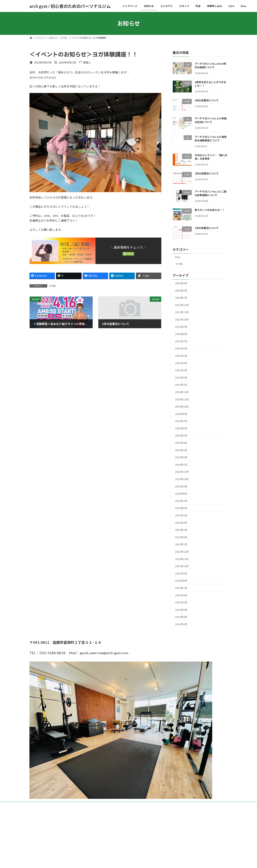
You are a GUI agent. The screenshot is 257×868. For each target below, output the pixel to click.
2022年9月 (181, 574)
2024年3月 (181, 450)
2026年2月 (181, 291)
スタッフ (90, 805)
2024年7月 (181, 421)
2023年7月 (181, 501)
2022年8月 (181, 581)
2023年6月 (181, 508)
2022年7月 (181, 588)
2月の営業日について (207, 173)
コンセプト (74, 805)
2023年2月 (181, 537)
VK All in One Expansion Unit (152, 832)
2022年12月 (182, 552)
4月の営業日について (207, 100)
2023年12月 (182, 472)
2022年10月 (182, 566)
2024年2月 (181, 457)
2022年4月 (181, 610)
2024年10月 (182, 407)
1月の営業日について (207, 228)
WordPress (109, 832)
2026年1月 (181, 298)
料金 (104, 805)
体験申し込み (119, 805)
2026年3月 (181, 283)
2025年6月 (181, 349)
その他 (52, 286)
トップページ (39, 805)
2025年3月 (181, 370)
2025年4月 (181, 363)
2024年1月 (181, 465)
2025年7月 (181, 341)
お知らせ (57, 805)
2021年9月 (181, 624)
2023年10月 (182, 479)
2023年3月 (181, 530)
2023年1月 (181, 545)
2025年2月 (181, 378)
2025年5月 (181, 356)
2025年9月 (181, 327)
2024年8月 (181, 414)
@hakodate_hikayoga (43, 77)
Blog (178, 257)
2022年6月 (181, 595)
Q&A (135, 805)
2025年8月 (181, 334)
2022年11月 (182, 559)
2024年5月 (181, 436)
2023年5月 (181, 515)
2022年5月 (181, 602)
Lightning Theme (128, 832)
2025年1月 (181, 385)
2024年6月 (181, 428)
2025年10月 (182, 320)
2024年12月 (182, 392)
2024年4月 (181, 443)
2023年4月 (181, 523)
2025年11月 (182, 312)
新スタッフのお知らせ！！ (210, 210)
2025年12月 (182, 305)
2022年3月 (181, 617)
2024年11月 (182, 399)
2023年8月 (181, 494)
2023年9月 (181, 486)
